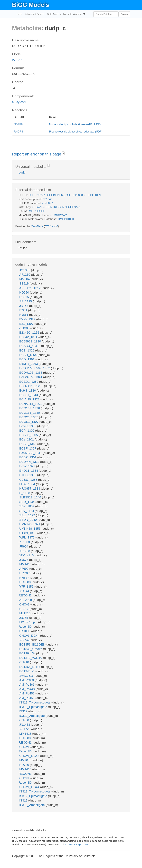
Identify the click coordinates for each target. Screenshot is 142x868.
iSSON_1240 (28, 520)
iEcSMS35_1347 (31, 453)
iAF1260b (26, 600)
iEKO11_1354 (29, 471)
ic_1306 (25, 328)
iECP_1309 (27, 431)
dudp (22, 172)
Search (124, 14)
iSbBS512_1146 (30, 497)
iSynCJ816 (27, 676)
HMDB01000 (66, 219)
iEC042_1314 (28, 337)
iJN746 (24, 306)
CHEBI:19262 (56, 195)
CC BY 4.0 (51, 226)
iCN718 (24, 662)
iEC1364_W (27, 653)
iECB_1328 (27, 350)
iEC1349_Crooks (31, 649)
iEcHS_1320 (28, 390)
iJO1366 (25, 270)
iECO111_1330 (30, 413)
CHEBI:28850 (74, 195)
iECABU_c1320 (30, 346)
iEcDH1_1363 (29, 364)
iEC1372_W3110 (31, 658)
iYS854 (24, 640)
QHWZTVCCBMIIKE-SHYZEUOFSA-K (57, 207)
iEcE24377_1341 (31, 377)
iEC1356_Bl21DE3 (32, 644)
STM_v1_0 (27, 555)
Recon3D (26, 627)
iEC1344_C (27, 671)
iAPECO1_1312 (30, 288)
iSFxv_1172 (27, 515)
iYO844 (24, 591)
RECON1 (26, 595)
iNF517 (24, 609)
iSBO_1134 (27, 502)
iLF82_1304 (27, 484)
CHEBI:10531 (37, 195)
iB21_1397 (27, 324)
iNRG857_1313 (30, 489)
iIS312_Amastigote (32, 716)
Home (19, 14)
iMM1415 (25, 564)
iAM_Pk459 (27, 698)
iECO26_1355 (29, 417)
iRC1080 (25, 582)
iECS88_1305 (29, 435)
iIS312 (24, 711)
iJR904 (24, 546)
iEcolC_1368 (28, 426)
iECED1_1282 (29, 382)
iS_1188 (25, 493)
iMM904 (25, 279)
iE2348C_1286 (29, 333)
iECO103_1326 (30, 408)
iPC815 (24, 297)
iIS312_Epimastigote (33, 707)
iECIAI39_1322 (30, 399)
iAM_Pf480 (27, 680)
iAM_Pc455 (27, 693)
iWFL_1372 (27, 537)
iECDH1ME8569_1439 (35, 368)
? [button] (63, 154)
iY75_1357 (27, 587)
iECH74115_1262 (31, 386)
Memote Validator (73, 14)
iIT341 (23, 310)
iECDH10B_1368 (31, 373)
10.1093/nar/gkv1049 (76, 844)
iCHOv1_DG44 (29, 636)
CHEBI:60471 (93, 195)
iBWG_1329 (28, 319)
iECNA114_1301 (31, 404)
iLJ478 (24, 573)
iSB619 (24, 283)
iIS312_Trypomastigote (35, 702)
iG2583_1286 (28, 480)
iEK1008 (25, 631)
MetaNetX (37, 226)
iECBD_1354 (28, 355)
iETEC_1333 (28, 475)
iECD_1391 (27, 359)
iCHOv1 (25, 604)
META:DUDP (37, 211)
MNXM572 (60, 215)
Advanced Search (35, 14)
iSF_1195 (26, 301)
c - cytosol (19, 102)
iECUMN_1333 (29, 462)
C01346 (47, 199)
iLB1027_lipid (28, 622)
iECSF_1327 (28, 448)
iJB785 (24, 618)
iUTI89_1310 (28, 533)
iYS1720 (25, 729)
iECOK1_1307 (29, 422)
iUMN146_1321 (30, 524)
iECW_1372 (27, 466)
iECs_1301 (27, 439)
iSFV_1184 (27, 511)
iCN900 (24, 720)
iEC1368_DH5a (30, 667)
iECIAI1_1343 (29, 395)
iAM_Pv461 (27, 685)
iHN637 (24, 578)
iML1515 (25, 613)
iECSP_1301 (28, 457)
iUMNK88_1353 (30, 529)
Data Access (54, 14)
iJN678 (24, 560)
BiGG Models (31, 5)
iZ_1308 (25, 542)
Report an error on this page (37, 154)
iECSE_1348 (28, 444)
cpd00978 (48, 203)
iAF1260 (25, 275)
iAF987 (17, 60)
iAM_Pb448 (27, 689)
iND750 (24, 292)
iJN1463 (25, 725)
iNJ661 (24, 315)
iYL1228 (25, 551)
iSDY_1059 (27, 506)
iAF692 (24, 569)
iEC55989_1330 (30, 341)
